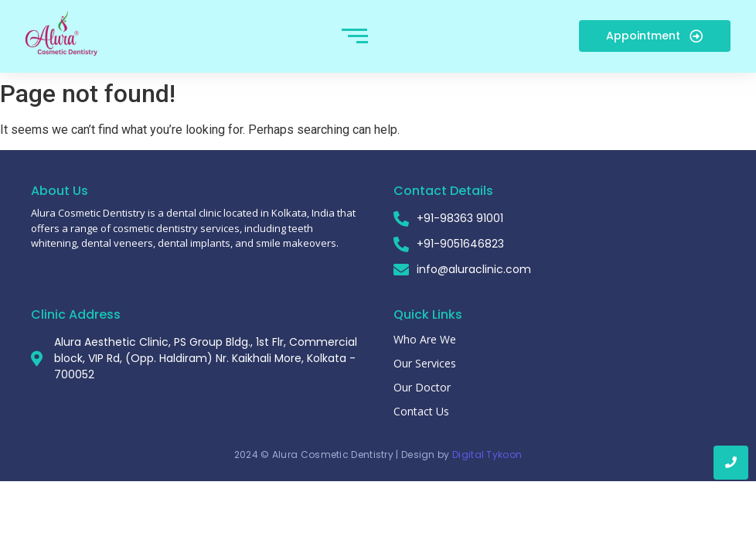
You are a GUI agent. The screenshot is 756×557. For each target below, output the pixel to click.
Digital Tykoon (487, 454)
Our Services (425, 363)
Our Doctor (422, 387)
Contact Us (421, 411)
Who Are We (425, 339)
